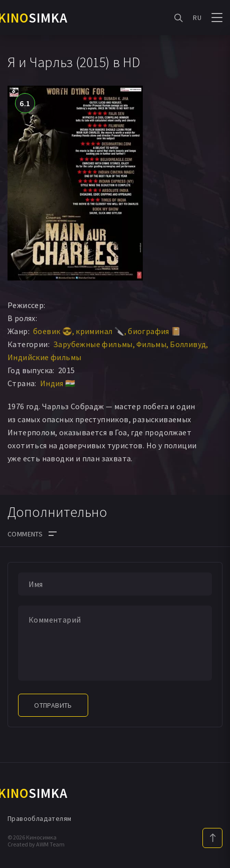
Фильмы (151, 344)
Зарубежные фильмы (93, 344)
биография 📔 (154, 331)
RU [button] (197, 18)
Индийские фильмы (44, 357)
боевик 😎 (53, 331)
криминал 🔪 (100, 331)
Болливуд (188, 344)
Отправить (53, 705)
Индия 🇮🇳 (58, 383)
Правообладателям (39, 818)
